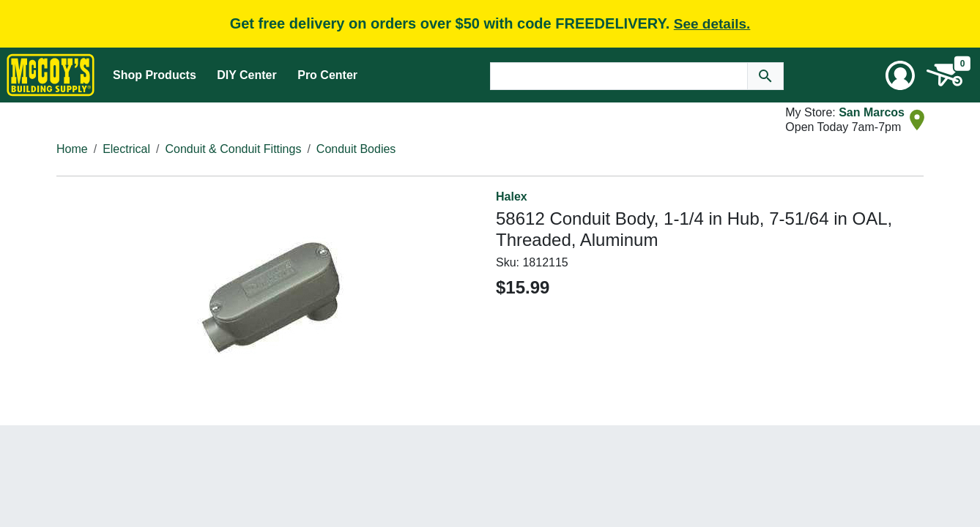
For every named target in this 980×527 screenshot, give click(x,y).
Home (72, 149)
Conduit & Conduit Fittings (234, 149)
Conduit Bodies (356, 149)
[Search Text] (619, 76)
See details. (712, 24)
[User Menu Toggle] (900, 75)
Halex (512, 197)
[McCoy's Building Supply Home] (51, 75)
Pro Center (327, 75)
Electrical (126, 149)
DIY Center (247, 75)
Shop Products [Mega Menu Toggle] (155, 75)
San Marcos (872, 112)
